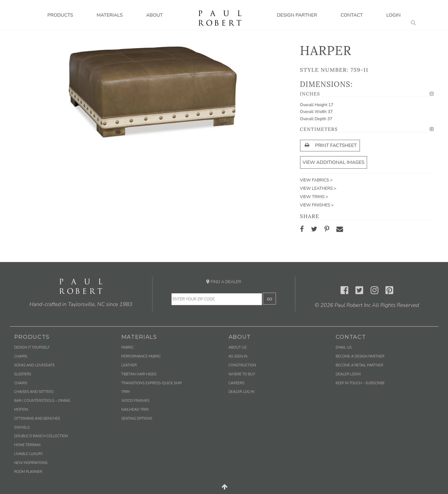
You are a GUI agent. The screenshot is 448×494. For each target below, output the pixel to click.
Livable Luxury (29, 454)
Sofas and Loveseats (35, 365)
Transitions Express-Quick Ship (152, 383)
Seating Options (137, 418)
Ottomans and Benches (37, 418)
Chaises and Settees (34, 392)
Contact (352, 15)
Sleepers (23, 374)
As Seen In (238, 356)
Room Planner (28, 472)
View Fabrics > (316, 180)
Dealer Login (348, 374)
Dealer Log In (242, 392)
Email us (344, 347)
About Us (238, 347)
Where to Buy (242, 374)
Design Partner (297, 15)
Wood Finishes (136, 401)
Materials (110, 15)
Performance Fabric (141, 356)
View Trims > (314, 197)
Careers (237, 383)
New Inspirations (31, 463)
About (154, 15)
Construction (242, 365)
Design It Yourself (32, 347)
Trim (126, 392)
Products (60, 15)
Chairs (21, 356)
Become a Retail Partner (359, 365)
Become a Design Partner (360, 356)
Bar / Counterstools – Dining (42, 401)
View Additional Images (334, 162)
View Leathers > (318, 188)
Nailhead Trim (135, 410)
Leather (129, 365)
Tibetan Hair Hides (139, 374)
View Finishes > (317, 205)
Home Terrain (28, 445)
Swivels (22, 427)
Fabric (128, 347)
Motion (21, 410)
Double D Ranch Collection (41, 436)
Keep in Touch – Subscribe (360, 383)
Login (394, 15)
